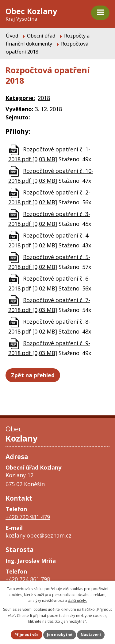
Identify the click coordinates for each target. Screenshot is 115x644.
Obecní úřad (41, 36)
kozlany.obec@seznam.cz (38, 535)
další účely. (77, 600)
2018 (44, 98)
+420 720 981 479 (28, 517)
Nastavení (91, 635)
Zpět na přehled (33, 375)
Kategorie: (20, 98)
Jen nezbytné (60, 635)
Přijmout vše (27, 635)
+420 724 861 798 (28, 579)
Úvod (12, 36)
